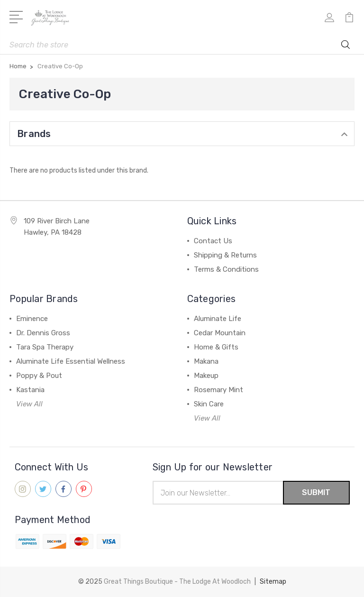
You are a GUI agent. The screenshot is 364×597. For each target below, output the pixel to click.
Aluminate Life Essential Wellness (71, 361)
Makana (206, 361)
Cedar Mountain (220, 333)
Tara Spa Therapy (45, 347)
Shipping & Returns (225, 255)
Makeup (206, 376)
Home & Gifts (216, 347)
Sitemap (273, 582)
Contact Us (213, 241)
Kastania (30, 390)
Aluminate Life (218, 319)
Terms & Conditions (226, 269)
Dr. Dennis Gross (43, 333)
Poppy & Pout (39, 376)
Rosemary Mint (218, 390)
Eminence (32, 319)
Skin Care (209, 404)
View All (29, 404)
